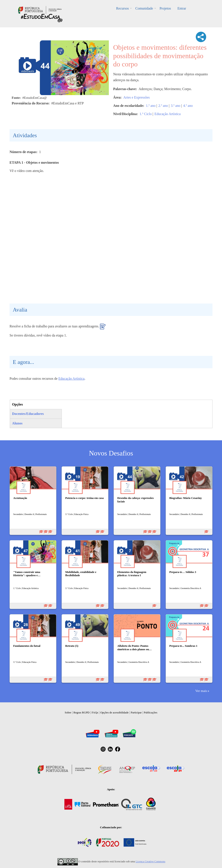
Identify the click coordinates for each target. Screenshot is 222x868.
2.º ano (163, 106)
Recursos (123, 8)
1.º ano (151, 106)
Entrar (182, 8)
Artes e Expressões (137, 97)
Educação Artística (168, 114)
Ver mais (201, 691)
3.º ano (176, 106)
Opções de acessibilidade (114, 712)
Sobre (68, 712)
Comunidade (144, 8)
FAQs (95, 712)
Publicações (150, 712)
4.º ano (188, 106)
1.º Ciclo (146, 114)
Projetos (165, 8)
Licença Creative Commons (151, 861)
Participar (136, 712)
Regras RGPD (82, 712)
